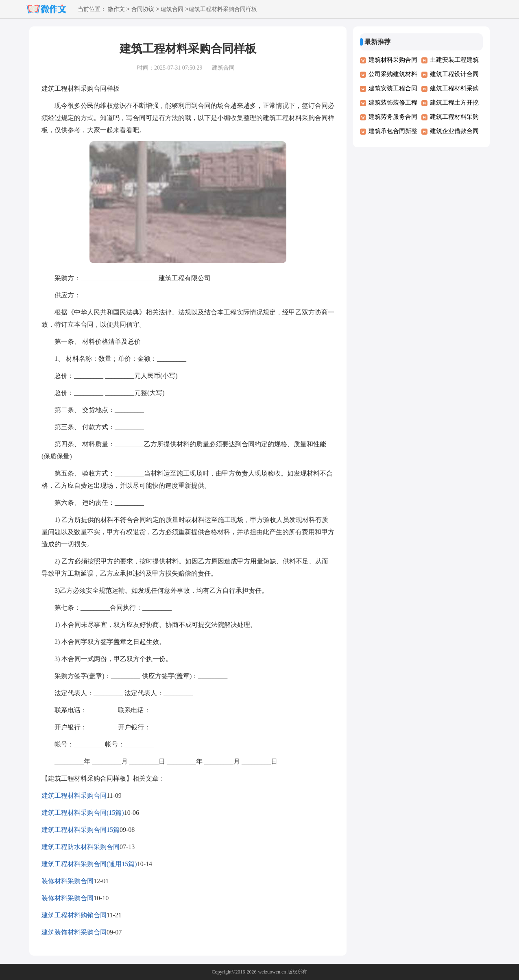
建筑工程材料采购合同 (74, 796)
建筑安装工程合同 (393, 88)
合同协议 (143, 10)
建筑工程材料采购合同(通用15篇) (89, 864)
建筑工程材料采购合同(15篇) (83, 813)
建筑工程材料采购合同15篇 (81, 830)
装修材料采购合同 (68, 881)
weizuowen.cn (272, 972)
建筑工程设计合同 (454, 74)
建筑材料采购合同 (393, 60)
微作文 (116, 10)
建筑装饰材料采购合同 (74, 932)
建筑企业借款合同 (454, 131)
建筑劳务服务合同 (393, 117)
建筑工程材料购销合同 (74, 915)
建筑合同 (172, 10)
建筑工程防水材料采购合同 (81, 847)
